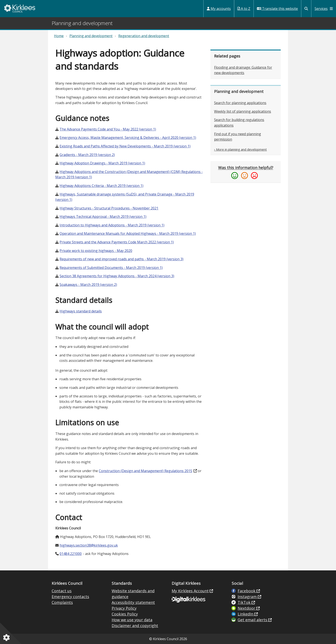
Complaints (62, 602)
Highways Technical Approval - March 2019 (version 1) (103, 217)
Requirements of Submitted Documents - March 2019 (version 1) (111, 268)
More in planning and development (241, 149)
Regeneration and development (144, 36)
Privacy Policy (124, 608)
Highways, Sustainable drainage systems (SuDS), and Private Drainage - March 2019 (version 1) (125, 197)
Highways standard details (81, 311)
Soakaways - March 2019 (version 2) (88, 285)
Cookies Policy (125, 614)
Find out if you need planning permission (238, 137)
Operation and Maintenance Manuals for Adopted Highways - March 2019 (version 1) (128, 233)
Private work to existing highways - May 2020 (96, 251)
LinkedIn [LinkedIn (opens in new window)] (246, 614)
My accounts (219, 9)
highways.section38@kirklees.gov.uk (89, 545)
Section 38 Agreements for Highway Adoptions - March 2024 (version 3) (117, 276)
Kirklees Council (20, 8)
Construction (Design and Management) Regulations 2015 (145, 471)
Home (59, 36)
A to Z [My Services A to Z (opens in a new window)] (244, 9)
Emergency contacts (70, 597)
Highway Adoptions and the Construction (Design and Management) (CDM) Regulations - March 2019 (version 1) (129, 174)
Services (324, 9)
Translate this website (277, 9)
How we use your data (132, 620)
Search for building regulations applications (239, 123)
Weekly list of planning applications (243, 111)
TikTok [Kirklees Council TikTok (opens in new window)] (245, 602)
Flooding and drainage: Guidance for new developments (243, 70)
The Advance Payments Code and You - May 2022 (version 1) (108, 129)
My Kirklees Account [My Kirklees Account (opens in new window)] (190, 591)
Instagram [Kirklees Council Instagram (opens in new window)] (248, 597)
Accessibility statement (133, 602)
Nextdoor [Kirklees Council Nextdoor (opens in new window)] (247, 608)
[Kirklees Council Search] (306, 9)
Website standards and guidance (133, 594)
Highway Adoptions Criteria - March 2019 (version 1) (101, 186)
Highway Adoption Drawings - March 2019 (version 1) (102, 163)
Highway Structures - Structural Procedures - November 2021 (109, 208)
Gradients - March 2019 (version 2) (87, 155)
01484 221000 (71, 554)
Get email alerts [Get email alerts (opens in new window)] (253, 620)
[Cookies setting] (7, 638)
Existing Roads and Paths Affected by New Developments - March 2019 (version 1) (125, 146)
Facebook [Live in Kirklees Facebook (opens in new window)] (247, 591)
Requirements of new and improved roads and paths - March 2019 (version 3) (121, 259)
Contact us (62, 591)
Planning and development (91, 36)
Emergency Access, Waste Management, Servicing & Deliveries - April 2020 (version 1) (128, 138)
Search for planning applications (240, 103)
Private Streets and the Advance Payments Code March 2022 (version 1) (117, 242)
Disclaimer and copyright (135, 626)
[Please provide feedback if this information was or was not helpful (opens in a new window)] (246, 172)
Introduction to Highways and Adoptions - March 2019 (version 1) (112, 225)
